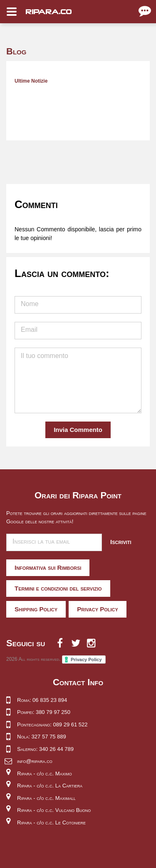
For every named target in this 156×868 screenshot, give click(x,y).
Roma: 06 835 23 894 (42, 700)
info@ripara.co (35, 761)
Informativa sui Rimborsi (48, 568)
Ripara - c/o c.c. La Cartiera (50, 786)
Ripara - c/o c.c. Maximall (46, 798)
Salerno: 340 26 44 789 (45, 749)
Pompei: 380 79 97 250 (44, 712)
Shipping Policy (36, 609)
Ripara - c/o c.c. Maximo (45, 774)
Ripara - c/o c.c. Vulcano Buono (54, 810)
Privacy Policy (98, 609)
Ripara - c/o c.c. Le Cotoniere (51, 823)
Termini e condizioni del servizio (58, 588)
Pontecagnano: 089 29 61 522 (52, 725)
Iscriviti (121, 542)
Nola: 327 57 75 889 (42, 737)
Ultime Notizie (31, 81)
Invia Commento (78, 430)
